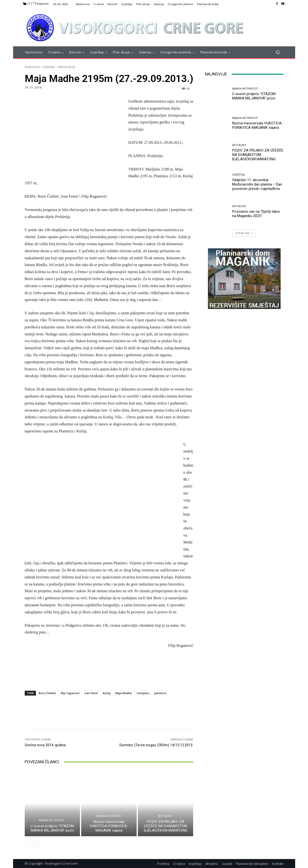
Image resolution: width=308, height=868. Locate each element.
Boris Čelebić (47, 693)
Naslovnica (32, 67)
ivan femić (91, 693)
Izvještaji (49, 67)
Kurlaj (107, 693)
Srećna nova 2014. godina (45, 745)
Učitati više (244, 233)
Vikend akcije (67, 67)
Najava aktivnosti (52, 820)
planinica (160, 693)
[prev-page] (28, 844)
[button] (278, 52)
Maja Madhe (124, 693)
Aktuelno (165, 816)
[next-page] (36, 844)
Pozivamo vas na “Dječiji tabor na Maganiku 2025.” (256, 214)
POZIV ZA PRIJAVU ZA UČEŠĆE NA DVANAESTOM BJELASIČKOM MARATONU (166, 826)
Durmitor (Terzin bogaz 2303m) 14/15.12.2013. (156, 745)
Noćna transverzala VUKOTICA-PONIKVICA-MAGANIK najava (109, 826)
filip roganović (70, 693)
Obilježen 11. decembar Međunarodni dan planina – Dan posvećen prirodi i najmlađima (257, 184)
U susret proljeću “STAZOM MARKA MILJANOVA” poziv (52, 828)
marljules (143, 693)
